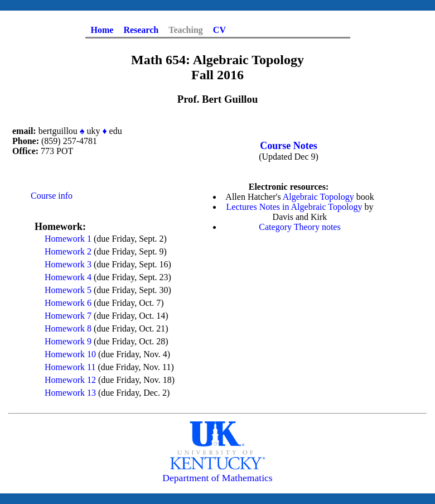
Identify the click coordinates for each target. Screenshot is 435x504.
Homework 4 (68, 277)
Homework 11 (70, 367)
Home (102, 30)
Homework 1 (68, 239)
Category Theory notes (299, 227)
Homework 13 (70, 393)
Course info (52, 196)
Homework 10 (70, 354)
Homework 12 (70, 380)
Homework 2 (68, 251)
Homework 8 (68, 328)
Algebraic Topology (318, 197)
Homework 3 (68, 264)
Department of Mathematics (217, 478)
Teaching (186, 30)
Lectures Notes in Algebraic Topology (294, 207)
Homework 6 (68, 303)
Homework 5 (68, 290)
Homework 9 (68, 341)
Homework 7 (68, 316)
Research (141, 30)
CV (219, 30)
